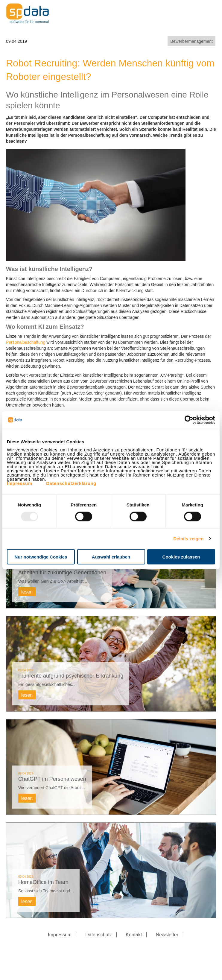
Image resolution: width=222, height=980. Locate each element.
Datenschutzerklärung (71, 483)
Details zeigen (188, 539)
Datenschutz (99, 935)
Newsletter (167, 935)
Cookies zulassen (181, 557)
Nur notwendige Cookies (41, 557)
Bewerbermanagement (191, 41)
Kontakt (134, 935)
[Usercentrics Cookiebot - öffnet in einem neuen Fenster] (189, 420)
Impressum (20, 483)
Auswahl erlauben (111, 557)
